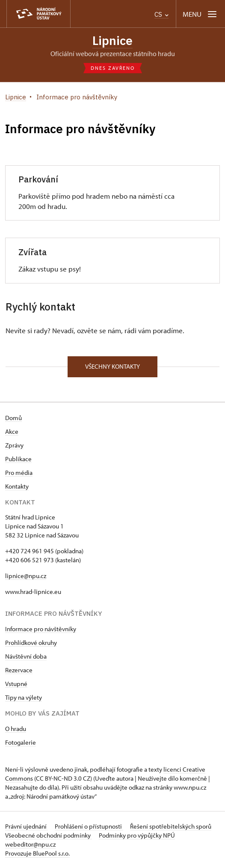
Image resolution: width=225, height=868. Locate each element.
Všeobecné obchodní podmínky (49, 835)
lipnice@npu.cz (26, 576)
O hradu (16, 729)
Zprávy (14, 445)
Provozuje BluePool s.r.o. (37, 853)
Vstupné (16, 684)
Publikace (18, 459)
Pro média (19, 473)
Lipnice (112, 40)
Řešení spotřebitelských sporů (171, 826)
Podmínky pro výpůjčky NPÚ (137, 835)
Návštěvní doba (26, 656)
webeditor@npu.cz (30, 844)
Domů (13, 418)
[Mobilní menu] (200, 14)
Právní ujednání (27, 826)
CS (161, 14)
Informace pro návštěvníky (41, 629)
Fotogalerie (21, 742)
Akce (12, 431)
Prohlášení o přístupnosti (89, 826)
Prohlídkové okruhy (31, 643)
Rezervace (19, 670)
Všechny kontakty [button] (112, 366)
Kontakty (17, 486)
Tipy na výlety (24, 697)
